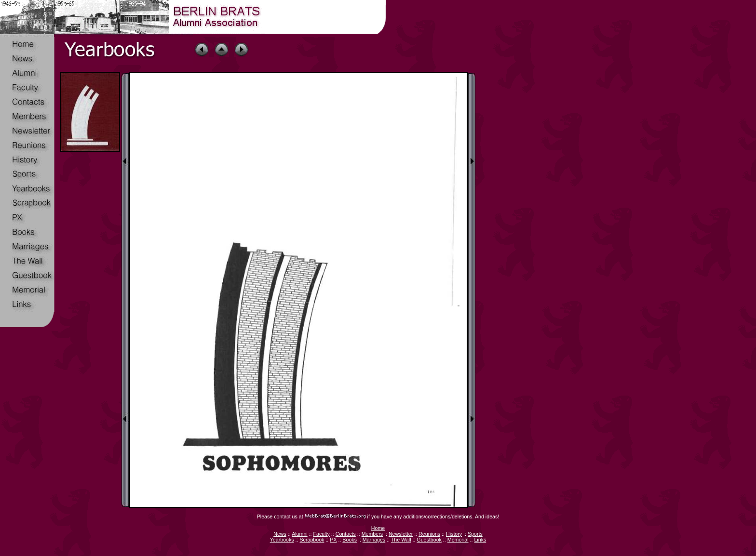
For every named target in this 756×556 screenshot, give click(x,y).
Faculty (322, 534)
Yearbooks (282, 540)
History (454, 534)
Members (372, 534)
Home (378, 528)
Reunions (429, 534)
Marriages (374, 540)
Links (480, 540)
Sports (475, 534)
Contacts (346, 534)
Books (350, 540)
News (280, 534)
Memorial (458, 540)
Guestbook (429, 540)
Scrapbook (312, 540)
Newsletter (401, 534)
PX (333, 540)
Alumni (300, 534)
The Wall (401, 540)
